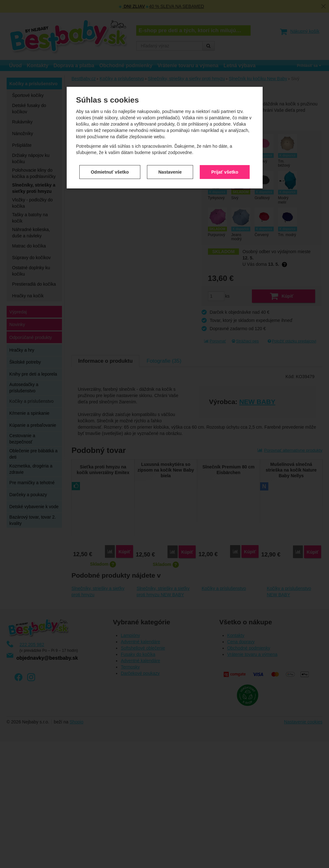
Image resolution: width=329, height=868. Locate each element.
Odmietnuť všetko (110, 167)
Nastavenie (170, 167)
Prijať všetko (225, 167)
